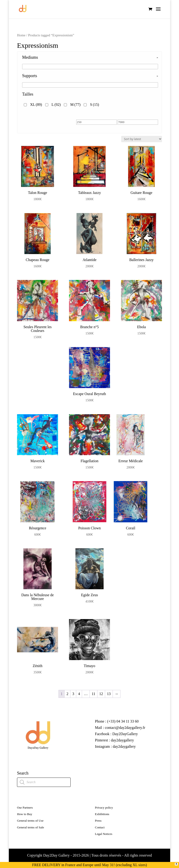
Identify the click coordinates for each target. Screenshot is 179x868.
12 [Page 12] (101, 694)
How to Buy (25, 814)
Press (98, 821)
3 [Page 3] (73, 694)
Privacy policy (104, 808)
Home (21, 35)
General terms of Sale (31, 827)
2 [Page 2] (67, 694)
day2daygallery (122, 740)
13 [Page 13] (109, 694)
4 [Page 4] (79, 694)
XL (36, 105)
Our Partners (25, 808)
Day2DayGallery (125, 734)
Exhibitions (102, 814)
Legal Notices (103, 834)
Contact (100, 827)
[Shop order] (142, 139)
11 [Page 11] (93, 694)
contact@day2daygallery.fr (125, 728)
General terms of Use (30, 821)
